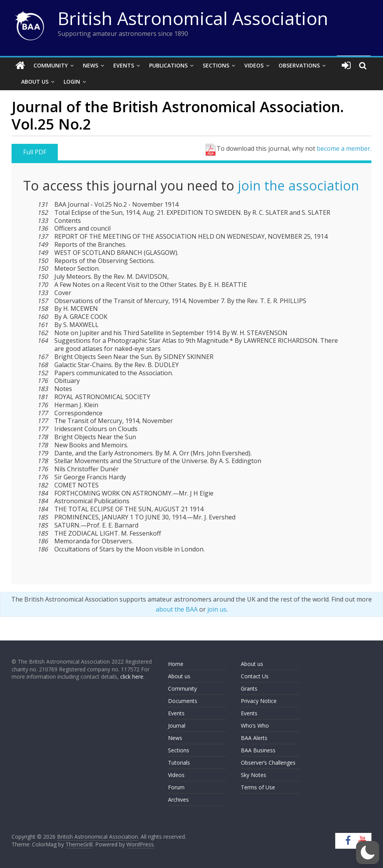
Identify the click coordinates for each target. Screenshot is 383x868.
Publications (168, 65)
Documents (183, 701)
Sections (216, 65)
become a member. (344, 148)
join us (217, 609)
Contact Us (255, 676)
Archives (178, 800)
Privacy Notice (259, 701)
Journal (177, 726)
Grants (249, 689)
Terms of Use (258, 787)
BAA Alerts (254, 738)
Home (176, 664)
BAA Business (258, 750)
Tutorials (179, 763)
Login (72, 82)
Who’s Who (255, 726)
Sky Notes (254, 775)
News (91, 65)
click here (132, 677)
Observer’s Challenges (268, 763)
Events (124, 65)
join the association (298, 185)
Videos (254, 65)
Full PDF (35, 152)
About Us (35, 82)
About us (179, 676)
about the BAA (177, 609)
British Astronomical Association (193, 18)
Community (51, 65)
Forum (176, 787)
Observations (299, 65)
